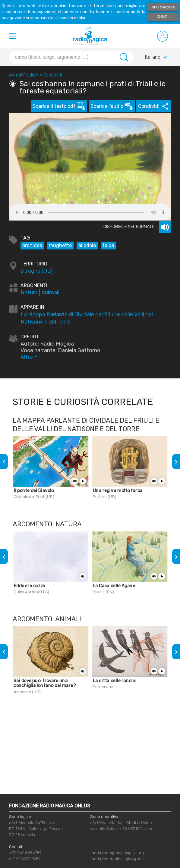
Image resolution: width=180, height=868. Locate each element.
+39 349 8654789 (25, 853)
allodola (87, 245)
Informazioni (163, 7)
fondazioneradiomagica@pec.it (118, 859)
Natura (29, 293)
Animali (50, 293)
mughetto (60, 245)
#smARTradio (24, 75)
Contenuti (53, 75)
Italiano (157, 58)
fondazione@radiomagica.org (117, 853)
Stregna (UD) (37, 271)
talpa (108, 245)
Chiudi (163, 17)
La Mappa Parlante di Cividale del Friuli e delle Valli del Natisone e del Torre (87, 318)
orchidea (32, 245)
